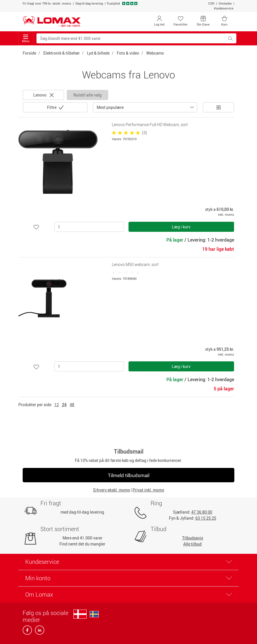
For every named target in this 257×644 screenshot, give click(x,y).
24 (64, 405)
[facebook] (28, 632)
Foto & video (128, 53)
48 (72, 405)
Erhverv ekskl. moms (112, 490)
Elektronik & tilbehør (62, 53)
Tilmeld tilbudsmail (129, 475)
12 (57, 405)
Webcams (155, 53)
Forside (29, 53)
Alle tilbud (192, 544)
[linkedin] (38, 632)
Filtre (52, 107)
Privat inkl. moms (148, 490)
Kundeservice (224, 8)
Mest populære (110, 107)
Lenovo (43, 95)
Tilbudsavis (193, 538)
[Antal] (89, 227)
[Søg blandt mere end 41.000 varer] (131, 38)
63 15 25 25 (206, 518)
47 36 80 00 (202, 512)
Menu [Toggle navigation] (26, 39)
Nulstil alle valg (87, 95)
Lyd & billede (98, 53)
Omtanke (225, 3)
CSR (211, 3)
